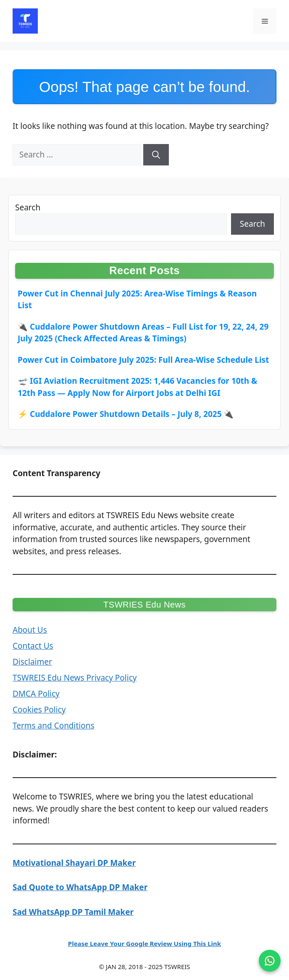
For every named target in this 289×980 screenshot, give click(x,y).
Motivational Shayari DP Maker (74, 863)
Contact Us (33, 646)
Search (28, 207)
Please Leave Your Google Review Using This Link (144, 943)
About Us (30, 630)
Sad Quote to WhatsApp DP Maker (80, 887)
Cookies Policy (39, 710)
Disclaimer (32, 662)
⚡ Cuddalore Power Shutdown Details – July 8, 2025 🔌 (126, 414)
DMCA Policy (36, 694)
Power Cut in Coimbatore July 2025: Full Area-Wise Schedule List (143, 360)
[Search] (156, 155)
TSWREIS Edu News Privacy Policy (75, 678)
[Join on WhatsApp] (270, 961)
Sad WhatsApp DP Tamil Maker (73, 912)
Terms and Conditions (54, 726)
